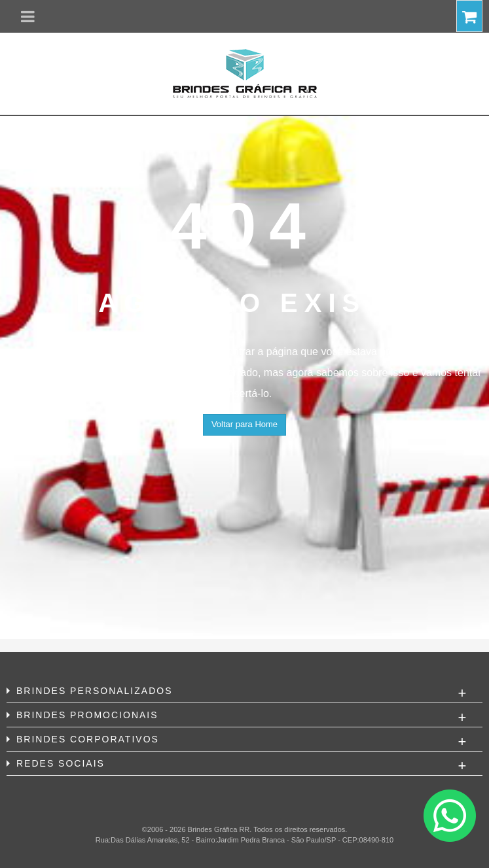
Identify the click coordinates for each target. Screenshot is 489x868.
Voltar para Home (244, 424)
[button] (28, 16)
